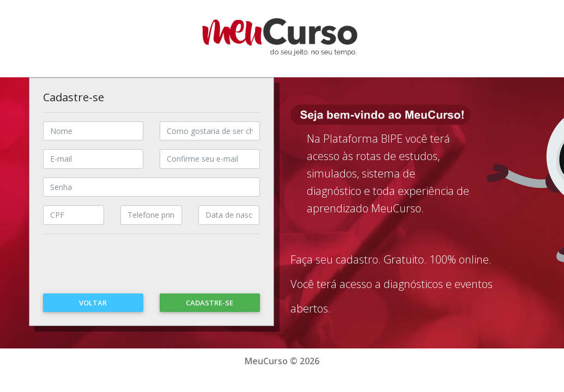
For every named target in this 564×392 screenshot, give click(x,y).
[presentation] (126, 269)
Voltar (93, 303)
